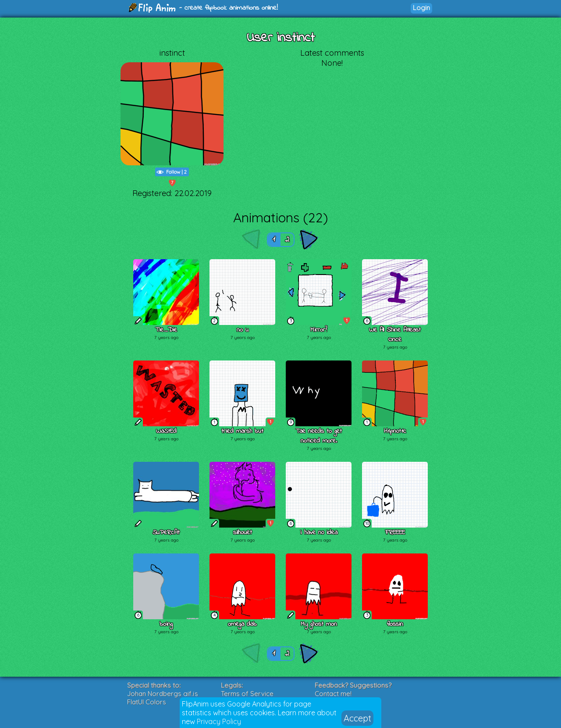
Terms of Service (247, 694)
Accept (357, 718)
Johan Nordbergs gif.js (163, 694)
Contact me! (333, 694)
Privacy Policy (219, 721)
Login (421, 8)
